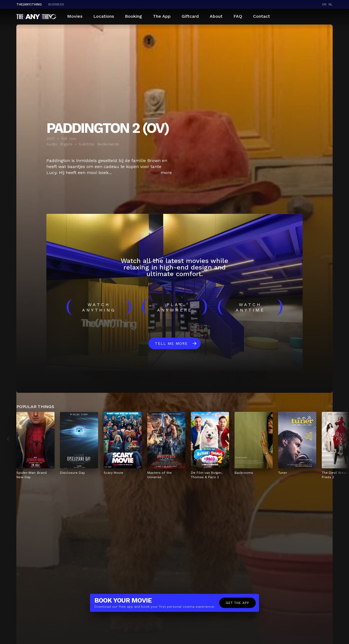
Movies (75, 16)
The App (162, 16)
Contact (261, 16)
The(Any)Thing (29, 4)
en (324, 4)
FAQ (238, 16)
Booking (133, 16)
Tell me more (171, 343)
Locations (104, 16)
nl (331, 4)
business (56, 4)
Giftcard (190, 16)
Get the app (237, 603)
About (216, 16)
